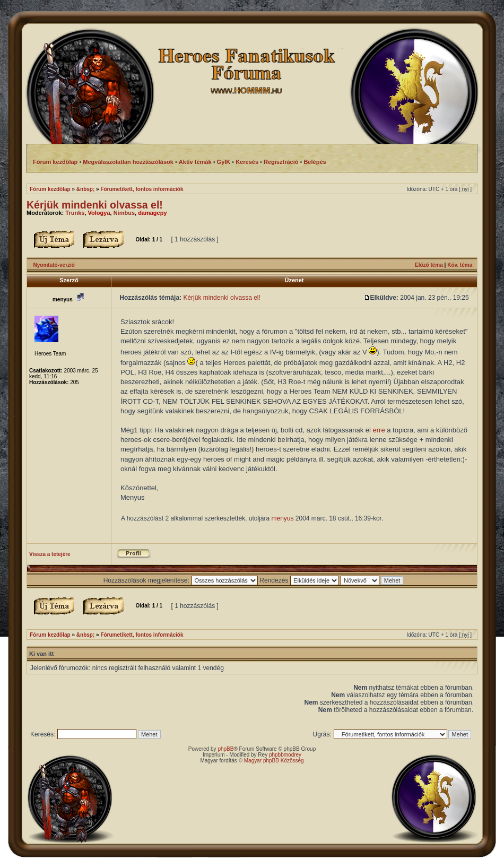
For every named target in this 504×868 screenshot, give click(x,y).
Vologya (99, 213)
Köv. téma (460, 265)
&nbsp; (85, 189)
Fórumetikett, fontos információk (142, 189)
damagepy (152, 213)
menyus (282, 518)
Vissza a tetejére (50, 554)
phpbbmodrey (285, 755)
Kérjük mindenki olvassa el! (95, 205)
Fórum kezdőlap (50, 189)
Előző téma (429, 265)
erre (379, 430)
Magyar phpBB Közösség (274, 761)
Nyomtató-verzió (54, 265)
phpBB (225, 749)
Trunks (75, 213)
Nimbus (124, 213)
